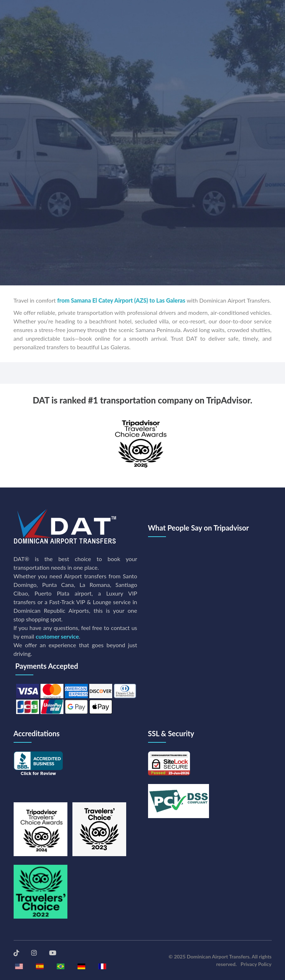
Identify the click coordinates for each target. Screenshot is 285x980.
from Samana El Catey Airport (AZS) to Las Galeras (121, 300)
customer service (57, 636)
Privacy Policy (256, 964)
